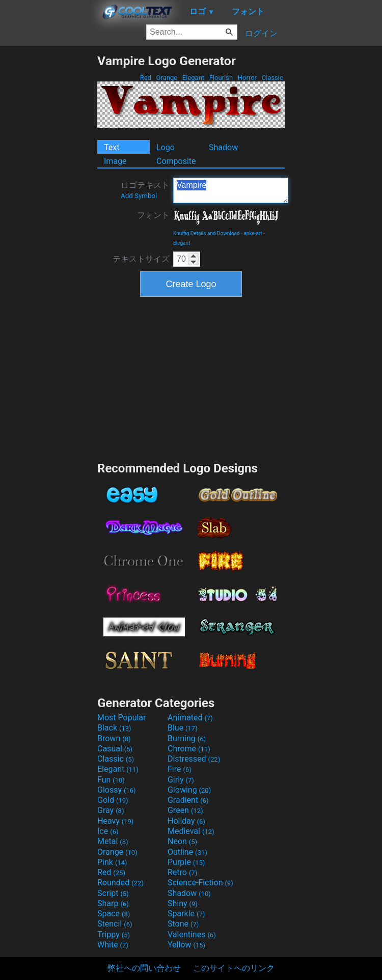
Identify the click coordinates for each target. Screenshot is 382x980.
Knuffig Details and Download (207, 233)
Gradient (188, 800)
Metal (113, 841)
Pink (112, 862)
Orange (167, 78)
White (113, 945)
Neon (182, 841)
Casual (115, 749)
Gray (111, 810)
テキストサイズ (141, 259)
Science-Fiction (200, 883)
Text (112, 147)
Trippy (114, 934)
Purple (186, 862)
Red (145, 78)
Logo (166, 147)
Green (185, 810)
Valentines (192, 934)
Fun (111, 780)
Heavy (115, 821)
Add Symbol (139, 196)
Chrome (189, 749)
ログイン (261, 33)
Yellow (186, 945)
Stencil (115, 924)
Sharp (113, 903)
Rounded (120, 883)
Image (115, 161)
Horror (248, 78)
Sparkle (186, 914)
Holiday (186, 821)
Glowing (189, 790)
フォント (153, 215)
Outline (187, 852)
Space (114, 914)
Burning (187, 738)
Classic (272, 78)
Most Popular (122, 718)
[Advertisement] (48, 206)
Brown (114, 738)
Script (113, 893)
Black (114, 728)
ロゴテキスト (145, 190)
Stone (183, 924)
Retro (182, 872)
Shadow (223, 147)
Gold (113, 800)
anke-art (253, 233)
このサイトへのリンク (234, 968)
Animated (190, 718)
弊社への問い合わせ (144, 968)
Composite (176, 161)
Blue (183, 728)
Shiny (183, 903)
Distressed (194, 759)
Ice (108, 831)
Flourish (221, 78)
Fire (180, 769)
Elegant (194, 78)
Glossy (117, 790)
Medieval (191, 831)
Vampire (231, 190)
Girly (181, 780)
